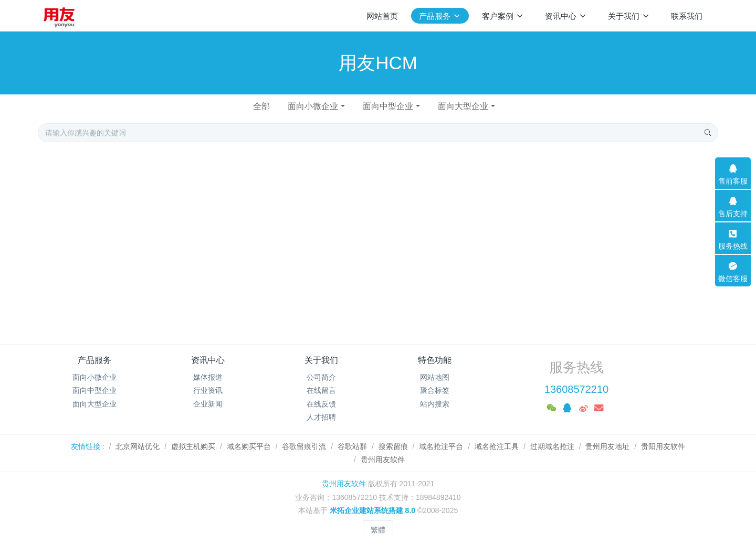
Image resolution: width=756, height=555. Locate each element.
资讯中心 (208, 360)
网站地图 (435, 377)
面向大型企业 (463, 106)
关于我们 (321, 360)
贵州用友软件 (344, 484)
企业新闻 (208, 404)
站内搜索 (435, 404)
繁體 (378, 530)
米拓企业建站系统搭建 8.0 (372, 510)
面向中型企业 (388, 106)
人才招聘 (321, 417)
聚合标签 (435, 390)
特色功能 (435, 360)
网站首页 (382, 16)
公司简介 (321, 377)
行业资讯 (208, 390)
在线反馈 (321, 404)
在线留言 (321, 390)
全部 (261, 106)
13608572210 (576, 389)
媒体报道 (208, 377)
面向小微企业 (313, 106)
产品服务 (94, 360)
